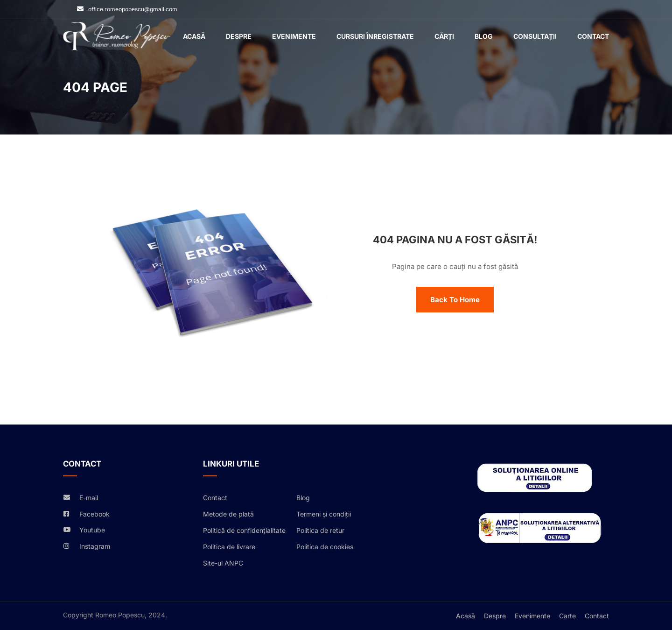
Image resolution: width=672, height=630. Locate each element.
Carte (567, 616)
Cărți (444, 36)
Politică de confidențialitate (244, 530)
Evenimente (294, 36)
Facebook (94, 514)
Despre (239, 36)
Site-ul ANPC (223, 563)
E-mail (89, 498)
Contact (593, 36)
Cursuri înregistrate (375, 36)
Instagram (95, 546)
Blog (484, 36)
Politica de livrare (229, 547)
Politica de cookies (325, 547)
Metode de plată (228, 514)
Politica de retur (320, 530)
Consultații (535, 36)
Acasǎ (194, 36)
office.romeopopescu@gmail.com (133, 9)
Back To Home (455, 300)
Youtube (92, 530)
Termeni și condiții (324, 514)
